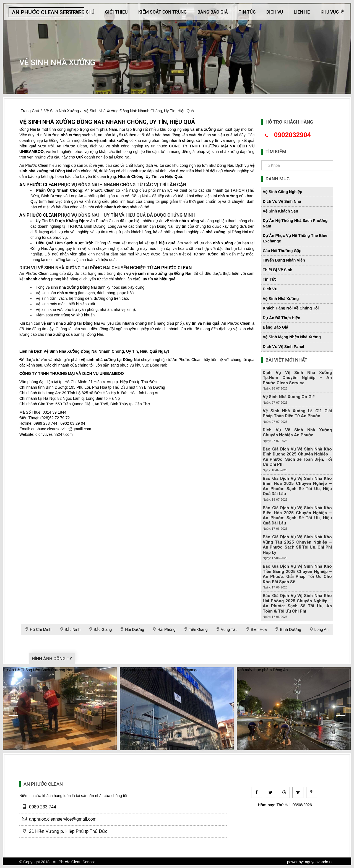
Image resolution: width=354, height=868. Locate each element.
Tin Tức (247, 12)
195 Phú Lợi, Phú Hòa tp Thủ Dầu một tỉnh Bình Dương (117, 387)
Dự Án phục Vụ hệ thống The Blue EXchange (159, 670)
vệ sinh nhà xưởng (111, 140)
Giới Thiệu (116, 12)
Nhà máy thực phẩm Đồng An (262, 670)
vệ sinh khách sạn (280, 211)
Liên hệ (302, 12)
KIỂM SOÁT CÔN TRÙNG (162, 12)
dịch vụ (270, 289)
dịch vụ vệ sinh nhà (282, 201)
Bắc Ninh (70, 629)
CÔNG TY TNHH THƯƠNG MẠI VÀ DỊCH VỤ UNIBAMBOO (72, 373)
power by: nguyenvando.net (311, 862)
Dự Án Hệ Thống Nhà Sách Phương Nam (39, 670)
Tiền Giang (196, 629)
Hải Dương (132, 629)
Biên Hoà (256, 629)
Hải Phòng (164, 629)
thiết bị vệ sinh (278, 270)
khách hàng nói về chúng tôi (291, 308)
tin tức (270, 279)
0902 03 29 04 (73, 423)
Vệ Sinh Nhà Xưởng (62, 111)
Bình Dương (288, 629)
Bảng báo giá (213, 12)
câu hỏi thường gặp (282, 251)
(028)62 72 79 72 (55, 418)
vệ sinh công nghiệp (283, 192)
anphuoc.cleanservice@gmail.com (63, 819)
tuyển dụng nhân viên (284, 260)
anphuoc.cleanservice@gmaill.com (61, 429)
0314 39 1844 (54, 412)
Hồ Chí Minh (38, 629)
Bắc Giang (100, 629)
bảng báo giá (275, 327)
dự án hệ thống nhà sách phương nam (295, 223)
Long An (319, 629)
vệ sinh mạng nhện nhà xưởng (292, 337)
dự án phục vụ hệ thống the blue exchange (295, 238)
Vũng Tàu (227, 629)
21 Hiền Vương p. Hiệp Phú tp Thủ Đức (122, 382)
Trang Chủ (82, 12)
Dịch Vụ (275, 12)
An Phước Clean (72, 146)
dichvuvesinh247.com (54, 434)
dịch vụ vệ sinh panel (283, 347)
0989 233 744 (45, 423)
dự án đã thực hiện (282, 318)
